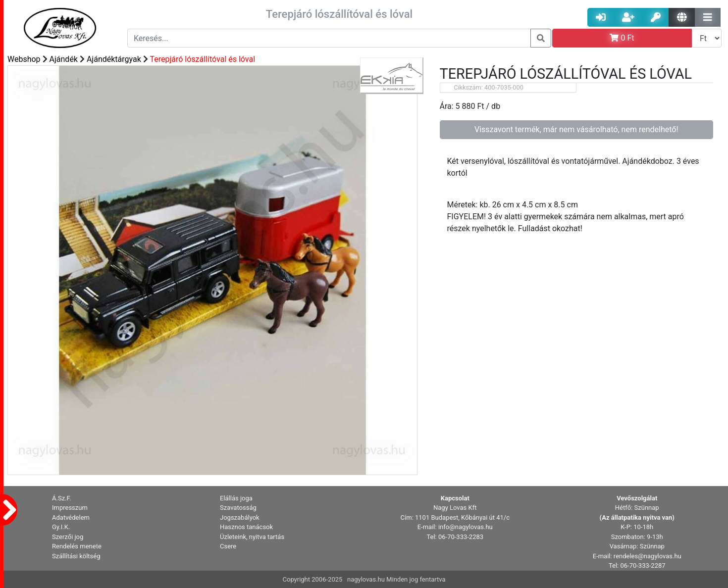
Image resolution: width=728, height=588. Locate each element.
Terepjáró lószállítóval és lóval (202, 59)
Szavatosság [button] (238, 508)
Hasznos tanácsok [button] (246, 527)
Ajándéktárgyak (114, 59)
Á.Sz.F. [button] (62, 498)
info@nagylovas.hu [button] (466, 527)
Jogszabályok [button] (240, 517)
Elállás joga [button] (236, 498)
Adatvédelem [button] (71, 517)
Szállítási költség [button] (76, 556)
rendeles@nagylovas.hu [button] (648, 556)
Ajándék (64, 59)
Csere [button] (228, 546)
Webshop (24, 59)
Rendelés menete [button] (77, 546)
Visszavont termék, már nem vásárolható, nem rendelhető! (576, 129)
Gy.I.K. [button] (61, 527)
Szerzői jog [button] (68, 537)
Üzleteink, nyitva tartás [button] (252, 537)
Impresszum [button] (70, 508)
